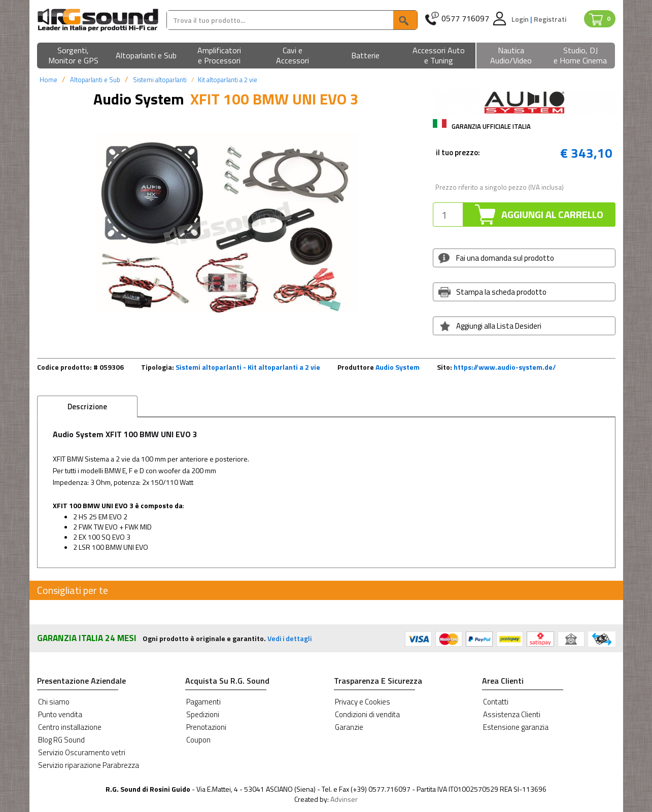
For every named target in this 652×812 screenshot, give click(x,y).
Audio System (398, 367)
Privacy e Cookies (363, 702)
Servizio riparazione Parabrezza (89, 765)
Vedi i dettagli (289, 638)
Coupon (198, 740)
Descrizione (87, 407)
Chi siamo (54, 702)
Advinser (344, 799)
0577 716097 (465, 19)
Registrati (550, 19)
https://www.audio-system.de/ (505, 367)
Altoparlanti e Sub (95, 80)
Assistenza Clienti (512, 714)
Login (521, 19)
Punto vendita (60, 714)
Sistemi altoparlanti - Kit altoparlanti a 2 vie (248, 367)
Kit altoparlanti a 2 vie (228, 80)
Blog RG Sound (61, 740)
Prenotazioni (206, 727)
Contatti (496, 702)
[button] (74, 56)
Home (48, 80)
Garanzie (349, 727)
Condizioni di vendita (367, 714)
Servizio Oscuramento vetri (82, 752)
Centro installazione (70, 727)
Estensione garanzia (516, 727)
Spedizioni (203, 714)
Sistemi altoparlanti (160, 80)
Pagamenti (203, 702)
